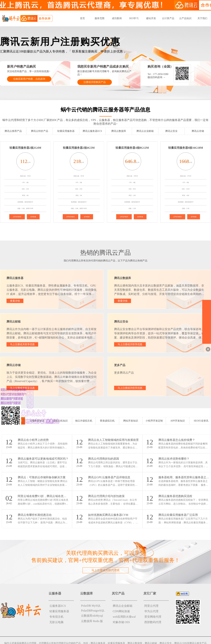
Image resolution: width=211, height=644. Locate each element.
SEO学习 (134, 18)
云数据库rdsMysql (92, 616)
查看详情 (15, 301)
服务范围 (100, 18)
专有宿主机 (56, 617)
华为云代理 (151, 611)
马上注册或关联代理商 (105, 570)
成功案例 (117, 18)
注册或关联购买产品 (95, 82)
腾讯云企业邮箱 (123, 606)
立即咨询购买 (17, 217)
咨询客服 (33, 217)
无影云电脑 (56, 622)
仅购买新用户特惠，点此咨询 (29, 79)
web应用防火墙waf (124, 617)
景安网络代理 (153, 617)
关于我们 (202, 18)
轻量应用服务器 (59, 611)
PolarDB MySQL (91, 606)
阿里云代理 (151, 606)
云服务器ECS (58, 606)
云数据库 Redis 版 (92, 621)
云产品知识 (185, 18)
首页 (82, 18)
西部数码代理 (153, 622)
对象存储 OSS (121, 622)
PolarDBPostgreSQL (93, 611)
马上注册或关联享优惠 (22, 344)
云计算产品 (168, 18)
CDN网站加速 (121, 611)
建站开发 (151, 18)
